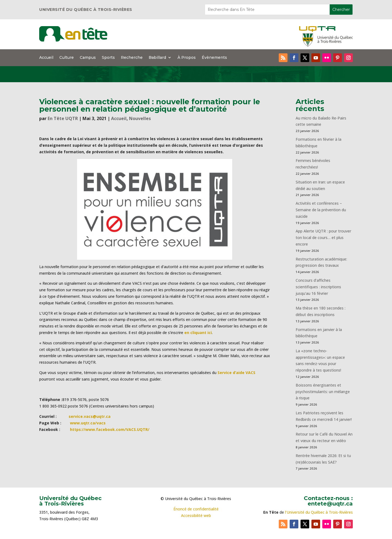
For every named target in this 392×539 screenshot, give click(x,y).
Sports (108, 58)
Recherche (132, 58)
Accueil (46, 58)
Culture (67, 58)
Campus (88, 58)
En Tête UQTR (63, 118)
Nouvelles (140, 118)
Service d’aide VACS (236, 373)
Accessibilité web (196, 515)
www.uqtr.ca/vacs (88, 423)
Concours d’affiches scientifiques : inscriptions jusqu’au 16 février (318, 287)
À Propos (187, 58)
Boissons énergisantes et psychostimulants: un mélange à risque (323, 392)
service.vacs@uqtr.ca (90, 416)
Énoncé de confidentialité (196, 509)
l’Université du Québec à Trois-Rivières (319, 512)
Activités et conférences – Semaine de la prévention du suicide (321, 210)
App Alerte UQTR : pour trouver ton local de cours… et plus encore (323, 238)
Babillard (157, 58)
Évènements (214, 58)
